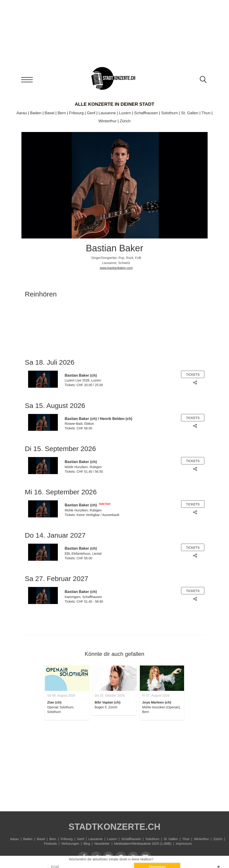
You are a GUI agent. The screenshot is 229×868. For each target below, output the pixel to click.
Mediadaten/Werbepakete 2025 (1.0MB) (143, 844)
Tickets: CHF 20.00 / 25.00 (84, 385)
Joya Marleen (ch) (157, 702)
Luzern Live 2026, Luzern (83, 380)
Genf (91, 113)
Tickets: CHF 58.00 (78, 428)
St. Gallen (190, 113)
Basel (50, 113)
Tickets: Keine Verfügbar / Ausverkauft (92, 515)
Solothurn (170, 113)
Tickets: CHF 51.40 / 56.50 (84, 472)
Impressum (184, 844)
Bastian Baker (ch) (81, 375)
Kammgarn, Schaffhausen (83, 597)
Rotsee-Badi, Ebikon (79, 424)
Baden (36, 113)
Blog (87, 844)
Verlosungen (70, 844)
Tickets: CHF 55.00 (78, 558)
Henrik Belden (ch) (116, 419)
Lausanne (107, 113)
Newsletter (102, 844)
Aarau (22, 113)
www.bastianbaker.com (116, 268)
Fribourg (76, 113)
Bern (62, 113)
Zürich (125, 121)
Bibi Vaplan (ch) (108, 702)
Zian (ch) (54, 702)
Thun (206, 113)
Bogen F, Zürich (106, 707)
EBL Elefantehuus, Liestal (83, 554)
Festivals (50, 844)
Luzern (125, 113)
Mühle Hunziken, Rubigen (83, 467)
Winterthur (107, 121)
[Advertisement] (114, 763)
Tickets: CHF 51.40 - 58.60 (84, 601)
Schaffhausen (146, 113)
